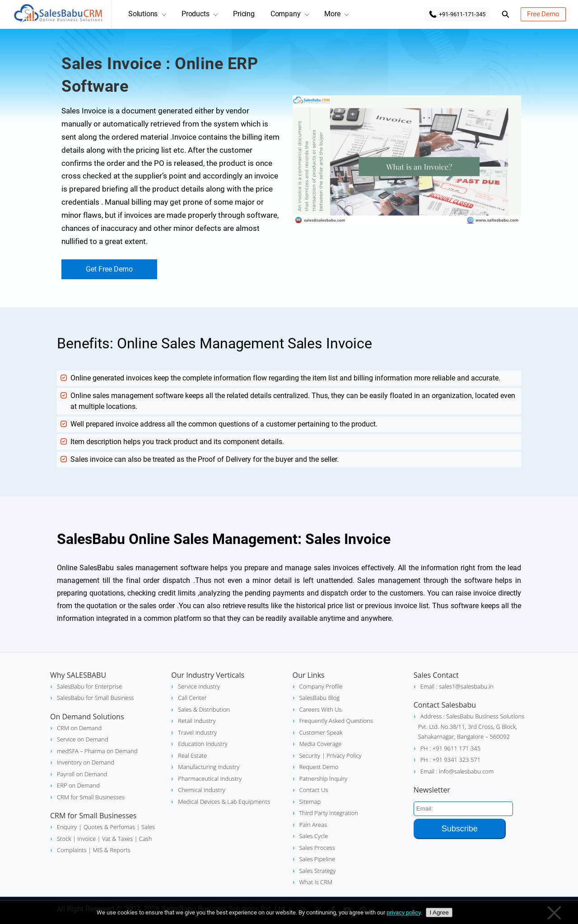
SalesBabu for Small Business (95, 698)
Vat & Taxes (117, 839)
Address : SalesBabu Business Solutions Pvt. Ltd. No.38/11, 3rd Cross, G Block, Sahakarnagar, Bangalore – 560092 (471, 726)
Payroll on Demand (82, 774)
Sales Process (317, 848)
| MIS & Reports (109, 850)
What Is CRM (316, 882)
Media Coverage (321, 744)
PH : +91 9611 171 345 (450, 748)
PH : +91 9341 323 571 (450, 760)
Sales (148, 827)
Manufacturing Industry (209, 767)
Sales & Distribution (204, 709)
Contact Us (314, 790)
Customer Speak (321, 732)
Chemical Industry (201, 790)
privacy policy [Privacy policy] (403, 912)
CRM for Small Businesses (91, 797)
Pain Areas (313, 825)
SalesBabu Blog (319, 698)
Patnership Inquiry (324, 779)
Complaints (72, 850)
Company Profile (321, 686)
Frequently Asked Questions (336, 721)
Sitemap (310, 802)
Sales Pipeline (317, 859)
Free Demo (543, 14)
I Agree (439, 912)
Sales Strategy (318, 871)
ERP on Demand (78, 785)
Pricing (244, 14)
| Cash (142, 839)
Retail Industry (197, 721)
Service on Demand (83, 739)
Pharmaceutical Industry (210, 779)
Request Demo (319, 767)
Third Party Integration (329, 813)
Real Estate (192, 755)
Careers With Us (321, 709)
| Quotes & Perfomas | (109, 827)
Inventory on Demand (86, 762)
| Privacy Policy (342, 755)
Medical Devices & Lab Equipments (224, 802)
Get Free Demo (109, 269)
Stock (64, 839)
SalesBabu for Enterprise (89, 686)
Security (310, 755)
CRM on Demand (79, 728)
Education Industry (203, 744)
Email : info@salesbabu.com (457, 771)
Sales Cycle (314, 836)
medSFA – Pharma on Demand (97, 751)
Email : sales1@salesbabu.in (457, 686)
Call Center (192, 698)
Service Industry (199, 686)
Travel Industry (197, 732)
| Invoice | (86, 839)
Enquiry (67, 827)
